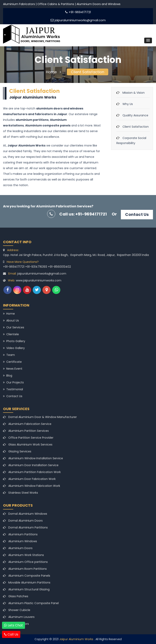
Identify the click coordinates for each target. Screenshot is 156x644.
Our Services (14, 327)
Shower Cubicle (17, 610)
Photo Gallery (14, 341)
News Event (13, 369)
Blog (8, 376)
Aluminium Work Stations (23, 555)
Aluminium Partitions (20, 534)
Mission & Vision (134, 93)
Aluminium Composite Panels (27, 576)
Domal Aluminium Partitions (25, 527)
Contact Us (137, 214)
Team (9, 355)
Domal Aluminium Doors (23, 521)
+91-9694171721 (78, 12)
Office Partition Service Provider (28, 438)
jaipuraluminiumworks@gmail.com (78, 20)
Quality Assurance (135, 115)
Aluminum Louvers (19, 617)
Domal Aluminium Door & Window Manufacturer (40, 417)
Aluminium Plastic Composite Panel (31, 603)
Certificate (12, 362)
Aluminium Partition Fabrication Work (32, 472)
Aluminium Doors (18, 548)
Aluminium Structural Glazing (26, 589)
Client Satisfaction (88, 72)
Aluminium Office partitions (25, 562)
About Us (11, 320)
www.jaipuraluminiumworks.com (39, 280)
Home (53, 72)
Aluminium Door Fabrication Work (29, 479)
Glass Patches (16, 596)
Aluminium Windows (20, 541)
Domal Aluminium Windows (25, 514)
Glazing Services (17, 451)
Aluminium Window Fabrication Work (32, 486)
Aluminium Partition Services (26, 431)
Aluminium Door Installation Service (31, 465)
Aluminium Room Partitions (25, 569)
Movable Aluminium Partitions (27, 582)
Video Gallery (14, 348)
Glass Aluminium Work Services (28, 445)
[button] (148, 40)
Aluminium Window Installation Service (33, 458)
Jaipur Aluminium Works (77, 639)
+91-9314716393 (37, 267)
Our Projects (13, 382)
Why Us (128, 104)
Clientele (11, 334)
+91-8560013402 (59, 267)
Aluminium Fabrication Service (27, 424)
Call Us (11, 634)
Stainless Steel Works (21, 493)
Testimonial (13, 389)
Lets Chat (14, 625)
